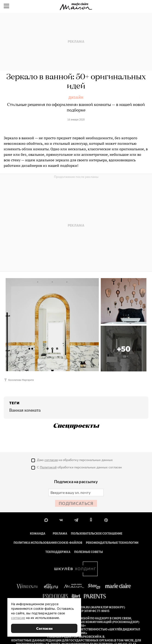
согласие (18, 618)
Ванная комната (25, 410)
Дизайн (76, 98)
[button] (124, 349)
